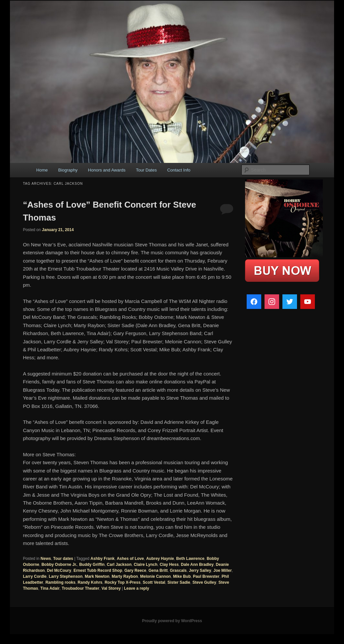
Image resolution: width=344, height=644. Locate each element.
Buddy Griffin (92, 565)
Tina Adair (50, 588)
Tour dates (63, 559)
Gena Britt (158, 570)
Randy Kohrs (90, 582)
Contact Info (179, 170)
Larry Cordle (35, 576)
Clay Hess (169, 565)
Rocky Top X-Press (123, 582)
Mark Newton (97, 576)
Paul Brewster (206, 576)
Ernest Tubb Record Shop (98, 570)
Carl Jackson (119, 565)
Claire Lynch (146, 565)
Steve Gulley (204, 582)
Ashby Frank (102, 559)
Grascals (178, 570)
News (46, 559)
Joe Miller (223, 570)
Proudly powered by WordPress (172, 621)
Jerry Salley (200, 570)
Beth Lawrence (190, 559)
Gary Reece (135, 570)
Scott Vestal (154, 582)
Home (42, 170)
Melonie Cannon (155, 576)
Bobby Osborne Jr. (59, 565)
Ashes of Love (130, 559)
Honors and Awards (107, 170)
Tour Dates (147, 170)
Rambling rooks (60, 582)
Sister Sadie (179, 582)
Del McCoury (59, 570)
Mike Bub (182, 576)
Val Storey (111, 588)
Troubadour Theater (81, 588)
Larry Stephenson (66, 576)
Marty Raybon (125, 576)
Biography (68, 170)
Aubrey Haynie (160, 559)
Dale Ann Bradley (197, 565)
